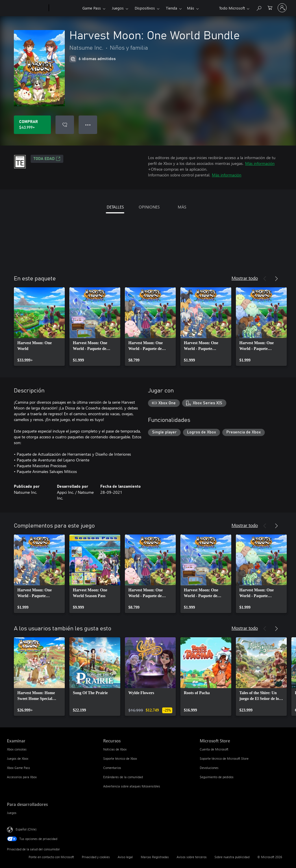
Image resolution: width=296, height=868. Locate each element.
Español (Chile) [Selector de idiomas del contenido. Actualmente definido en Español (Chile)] (26, 829)
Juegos (118, 8)
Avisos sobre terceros (192, 857)
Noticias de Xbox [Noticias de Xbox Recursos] (115, 749)
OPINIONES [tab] (149, 207)
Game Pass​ (92, 8)
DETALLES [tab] (115, 207)
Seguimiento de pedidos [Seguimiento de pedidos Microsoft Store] (217, 777)
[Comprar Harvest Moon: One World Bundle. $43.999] (32, 125)
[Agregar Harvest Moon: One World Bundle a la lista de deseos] (65, 125)
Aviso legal (125, 857)
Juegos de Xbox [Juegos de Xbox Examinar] (18, 758)
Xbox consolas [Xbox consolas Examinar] (17, 749)
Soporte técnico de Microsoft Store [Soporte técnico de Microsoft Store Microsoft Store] (224, 758)
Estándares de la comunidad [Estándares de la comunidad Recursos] (123, 777)
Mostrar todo (245, 278)
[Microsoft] (27, 8)
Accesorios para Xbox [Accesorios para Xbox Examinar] (22, 777)
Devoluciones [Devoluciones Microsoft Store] (209, 768)
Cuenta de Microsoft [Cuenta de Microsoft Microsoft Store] (214, 749)
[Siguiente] (276, 279)
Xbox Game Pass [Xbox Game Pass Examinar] (18, 768)
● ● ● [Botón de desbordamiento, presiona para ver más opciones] (88, 125)
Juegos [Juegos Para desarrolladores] (12, 813)
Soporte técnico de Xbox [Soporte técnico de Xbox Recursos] (120, 758)
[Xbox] (65, 8)
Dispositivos (145, 8)
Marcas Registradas (155, 857)
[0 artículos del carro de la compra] (270, 7)
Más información (260, 163)
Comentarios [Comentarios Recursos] (112, 768)
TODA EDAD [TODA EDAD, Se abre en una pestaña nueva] (47, 159)
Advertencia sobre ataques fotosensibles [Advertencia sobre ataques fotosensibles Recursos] (132, 786)
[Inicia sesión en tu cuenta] (282, 8)
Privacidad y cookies (96, 857)
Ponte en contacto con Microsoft (51, 857)
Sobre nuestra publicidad (232, 857)
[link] (39, 327)
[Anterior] (265, 279)
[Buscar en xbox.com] (259, 7)
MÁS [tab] (182, 207)
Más (170, 8)
